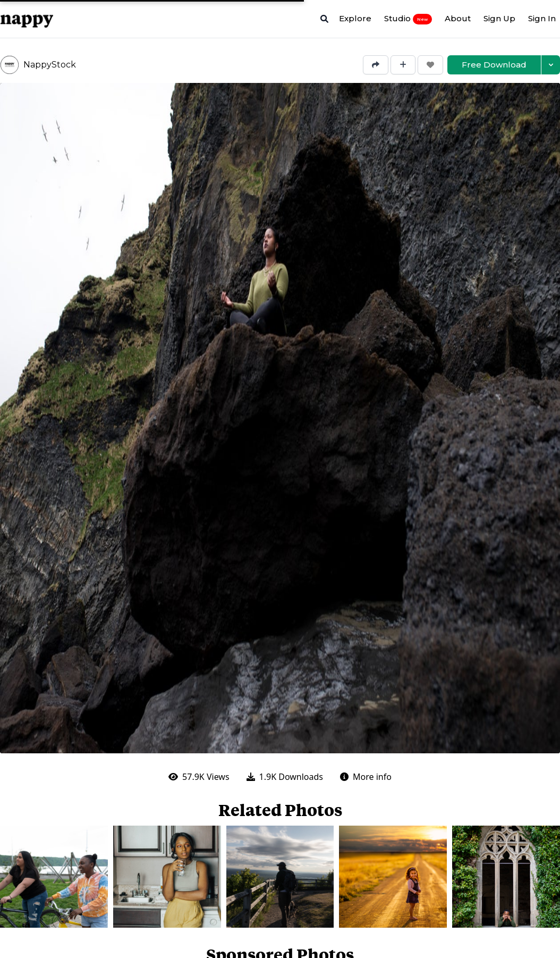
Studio (408, 19)
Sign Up (499, 18)
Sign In (542, 18)
